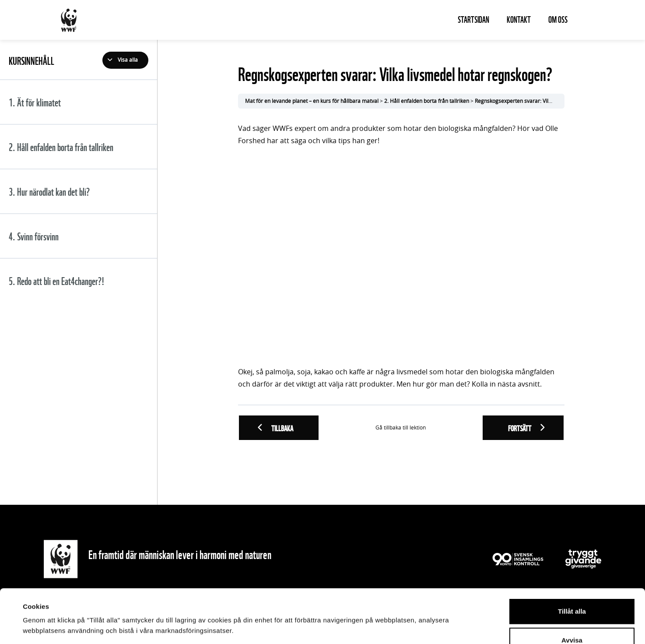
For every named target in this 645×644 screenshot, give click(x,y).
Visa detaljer (384, 627)
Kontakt (519, 19)
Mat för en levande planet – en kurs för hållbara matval (312, 101)
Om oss (558, 19)
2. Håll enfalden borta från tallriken (427, 101)
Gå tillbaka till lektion (401, 428)
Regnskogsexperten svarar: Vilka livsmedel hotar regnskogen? (550, 101)
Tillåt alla (572, 558)
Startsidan (473, 19)
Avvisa (572, 586)
